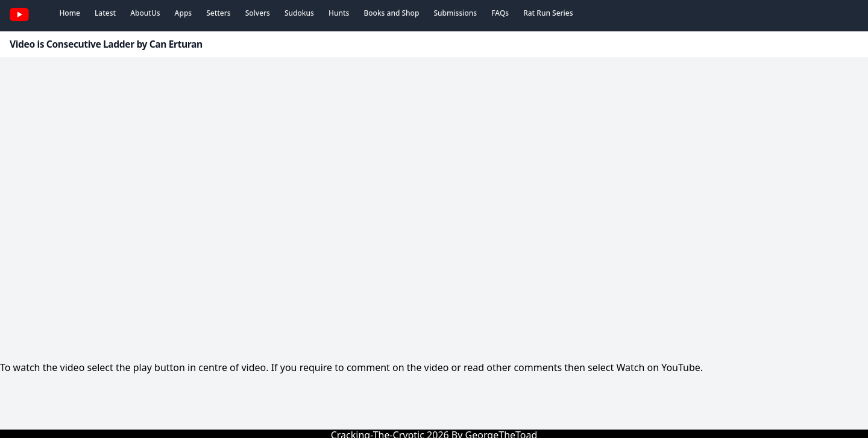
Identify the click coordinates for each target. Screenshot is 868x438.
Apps (184, 13)
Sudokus (299, 13)
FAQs (500, 13)
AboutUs (145, 13)
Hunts (339, 13)
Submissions (455, 13)
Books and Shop (391, 13)
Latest (105, 13)
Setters (218, 13)
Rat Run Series (548, 13)
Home (70, 13)
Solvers (258, 13)
